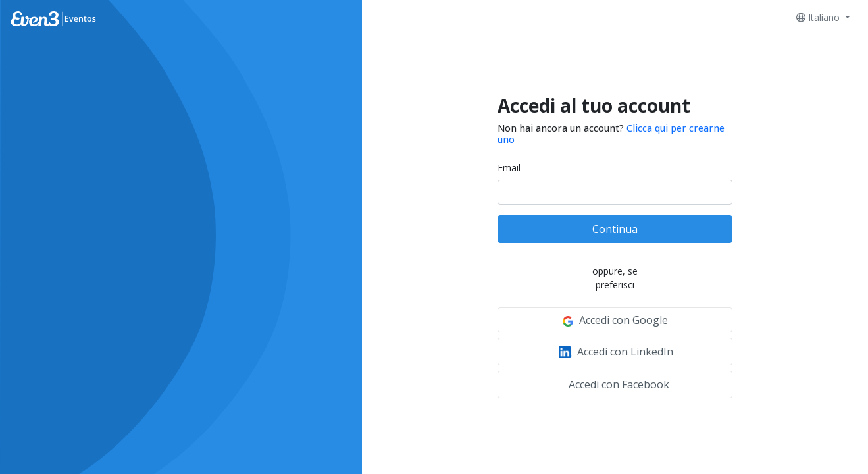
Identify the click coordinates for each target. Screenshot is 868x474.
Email (509, 168)
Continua (615, 229)
